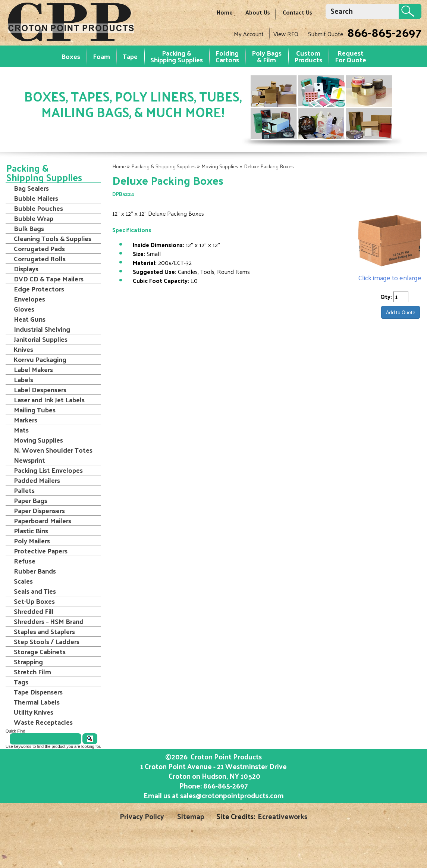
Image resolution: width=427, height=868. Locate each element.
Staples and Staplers (44, 631)
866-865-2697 (384, 32)
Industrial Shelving (42, 329)
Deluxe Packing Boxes (269, 166)
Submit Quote (326, 34)
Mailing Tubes (35, 410)
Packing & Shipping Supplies (177, 56)
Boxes (71, 56)
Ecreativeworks (282, 816)
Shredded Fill (34, 611)
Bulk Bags (29, 228)
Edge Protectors (39, 289)
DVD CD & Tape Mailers (49, 279)
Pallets (24, 490)
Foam (101, 56)
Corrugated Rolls (40, 259)
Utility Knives (34, 712)
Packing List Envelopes (48, 470)
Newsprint (29, 460)
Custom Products (308, 56)
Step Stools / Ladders (47, 641)
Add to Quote (401, 312)
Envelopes (29, 299)
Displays (26, 269)
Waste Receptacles (43, 722)
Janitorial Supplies (41, 339)
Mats (21, 430)
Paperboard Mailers (43, 521)
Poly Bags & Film (267, 56)
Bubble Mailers (36, 198)
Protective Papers (41, 551)
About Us (258, 12)
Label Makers (33, 369)
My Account (249, 34)
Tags (21, 682)
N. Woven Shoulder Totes (53, 450)
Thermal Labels (37, 702)
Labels (23, 380)
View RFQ (286, 34)
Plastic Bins (31, 531)
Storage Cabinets (40, 652)
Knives (23, 349)
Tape (130, 56)
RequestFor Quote (351, 56)
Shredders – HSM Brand (49, 621)
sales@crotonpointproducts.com (232, 795)
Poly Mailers (32, 541)
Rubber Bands (35, 571)
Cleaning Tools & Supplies (53, 238)
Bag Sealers (31, 188)
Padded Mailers (37, 480)
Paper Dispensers (39, 511)
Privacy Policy (142, 816)
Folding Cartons (227, 56)
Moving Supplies (220, 166)
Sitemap (191, 816)
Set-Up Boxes (34, 601)
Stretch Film (32, 672)
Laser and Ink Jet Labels (49, 400)
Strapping (28, 662)
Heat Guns (30, 319)
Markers (26, 420)
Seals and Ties (35, 591)
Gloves (24, 309)
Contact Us (297, 12)
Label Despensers (40, 390)
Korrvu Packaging (40, 359)
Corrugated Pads (39, 249)
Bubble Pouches (38, 208)
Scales (23, 581)
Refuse (25, 561)
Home (225, 12)
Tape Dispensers (38, 692)
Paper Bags (31, 500)
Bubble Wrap (34, 218)
